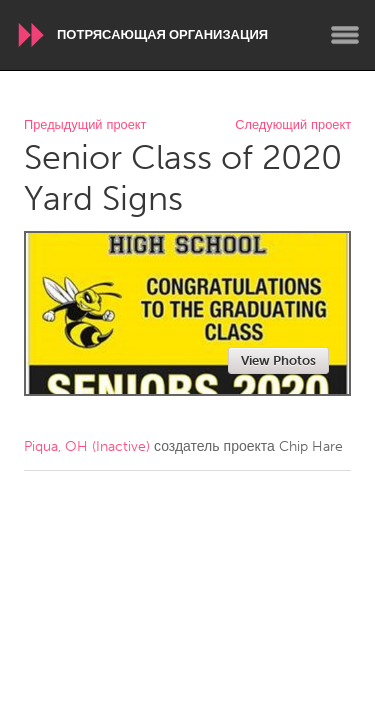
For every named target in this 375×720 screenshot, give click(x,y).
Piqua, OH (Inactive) (87, 446)
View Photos (278, 360)
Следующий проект (293, 125)
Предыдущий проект (85, 125)
